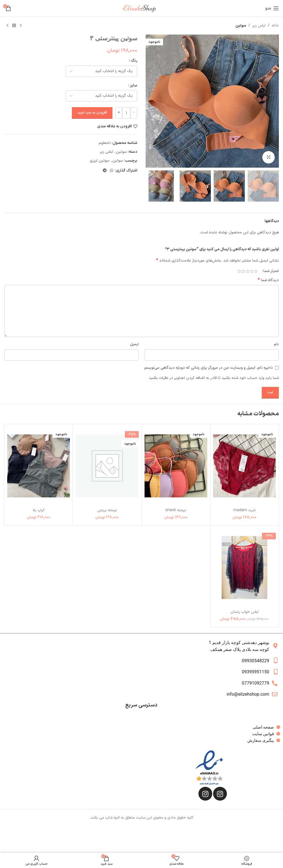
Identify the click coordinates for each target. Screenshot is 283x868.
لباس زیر (259, 26)
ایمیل (134, 344)
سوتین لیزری (99, 161)
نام (276, 344)
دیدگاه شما (268, 280)
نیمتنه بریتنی (107, 510)
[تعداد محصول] (126, 113)
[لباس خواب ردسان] (244, 568)
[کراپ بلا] (39, 466)
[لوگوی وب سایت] (141, 8)
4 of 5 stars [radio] (243, 271)
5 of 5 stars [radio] (239, 271)
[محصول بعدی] (7, 26)
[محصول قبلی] (21, 26)
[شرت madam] (244, 466)
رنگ (134, 61)
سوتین (241, 26)
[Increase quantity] (119, 113)
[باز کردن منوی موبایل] (272, 8)
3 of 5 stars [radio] (247, 271)
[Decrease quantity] (134, 113)
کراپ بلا (39, 510)
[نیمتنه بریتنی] (107, 466)
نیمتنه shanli (176, 510)
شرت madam (244, 510)
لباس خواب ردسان (244, 612)
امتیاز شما (271, 271)
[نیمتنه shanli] (176, 466)
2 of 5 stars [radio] (252, 271)
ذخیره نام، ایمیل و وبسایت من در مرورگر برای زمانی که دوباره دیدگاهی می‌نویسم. (208, 368)
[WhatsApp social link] (112, 171)
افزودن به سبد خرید (92, 113)
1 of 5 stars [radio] (256, 271)
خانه (275, 26)
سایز (134, 85)
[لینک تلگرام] (105, 171)
